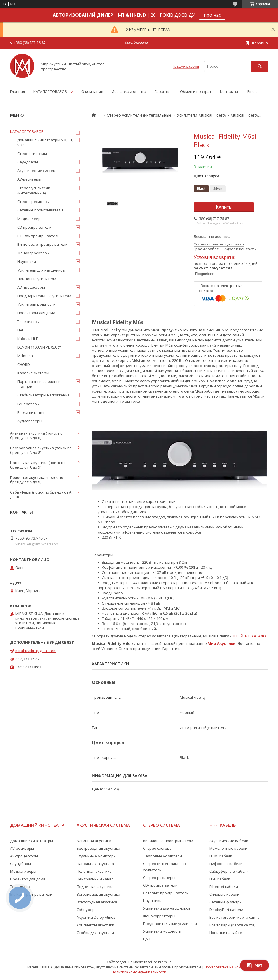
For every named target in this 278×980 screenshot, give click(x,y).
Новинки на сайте (226, 933)
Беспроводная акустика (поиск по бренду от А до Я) (41, 450)
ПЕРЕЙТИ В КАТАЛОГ (250, 636)
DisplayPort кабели (226, 910)
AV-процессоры (24, 856)
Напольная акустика (95, 864)
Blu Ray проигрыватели (38, 236)
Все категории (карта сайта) (235, 917)
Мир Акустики (222, 643)
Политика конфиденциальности (139, 972)
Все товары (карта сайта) (232, 925)
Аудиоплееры (30, 421)
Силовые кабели (224, 894)
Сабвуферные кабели (229, 871)
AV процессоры (31, 287)
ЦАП (21, 330)
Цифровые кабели (226, 864)
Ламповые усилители (37, 279)
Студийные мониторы (97, 856)
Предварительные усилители (44, 296)
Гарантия (163, 91)
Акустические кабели (229, 841)
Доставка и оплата (129, 91)
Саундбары (28, 162)
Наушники (27, 261)
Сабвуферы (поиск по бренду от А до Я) (41, 494)
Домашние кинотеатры (32, 841)
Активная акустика (94, 841)
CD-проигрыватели (160, 885)
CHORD (24, 364)
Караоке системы (33, 373)
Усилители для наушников (41, 270)
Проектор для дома (28, 879)
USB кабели (220, 879)
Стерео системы (32, 154)
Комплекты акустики (95, 925)
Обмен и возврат (196, 91)
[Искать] (260, 66)
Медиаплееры (30, 219)
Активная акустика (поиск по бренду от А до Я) (36, 435)
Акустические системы (38, 171)
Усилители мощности (36, 304)
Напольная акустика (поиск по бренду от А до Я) (38, 465)
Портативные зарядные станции (39, 384)
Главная (18, 91)
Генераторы (29, 404)
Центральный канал (95, 879)
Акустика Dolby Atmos (96, 917)
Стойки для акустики (95, 933)
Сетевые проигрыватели (40, 210)
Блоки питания (31, 412)
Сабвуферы (87, 910)
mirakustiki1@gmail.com (36, 651)
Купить (224, 207)
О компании (92, 91)
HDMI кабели (221, 856)
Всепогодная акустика (97, 902)
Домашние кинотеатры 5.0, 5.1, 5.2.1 (45, 142)
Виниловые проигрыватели (42, 244)
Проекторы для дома (36, 313)
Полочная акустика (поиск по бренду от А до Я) (37, 480)
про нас (212, 15)
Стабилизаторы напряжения (43, 395)
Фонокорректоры (33, 253)
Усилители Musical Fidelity (201, 115)
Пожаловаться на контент (226, 967)
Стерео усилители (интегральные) (140, 115)
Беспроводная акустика (98, 848)
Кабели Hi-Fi (28, 339)
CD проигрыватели (34, 227)
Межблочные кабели (228, 848)
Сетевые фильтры (226, 902)
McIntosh (25, 356)
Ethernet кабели (224, 887)
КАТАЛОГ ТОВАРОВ (50, 91)
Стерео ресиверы (33, 202)
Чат (254, 965)
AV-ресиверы (29, 179)
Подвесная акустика (95, 887)
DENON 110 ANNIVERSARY (39, 347)
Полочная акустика (94, 871)
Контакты (229, 91)
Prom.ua (165, 962)
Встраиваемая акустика (98, 894)
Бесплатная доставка (212, 237)
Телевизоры (29, 322)
